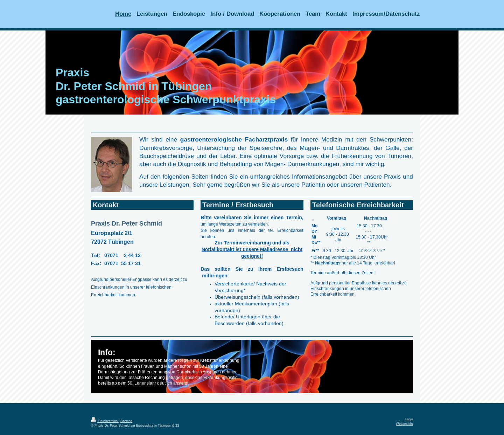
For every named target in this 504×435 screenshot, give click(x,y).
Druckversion (105, 421)
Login (409, 419)
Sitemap (126, 421)
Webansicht (404, 424)
